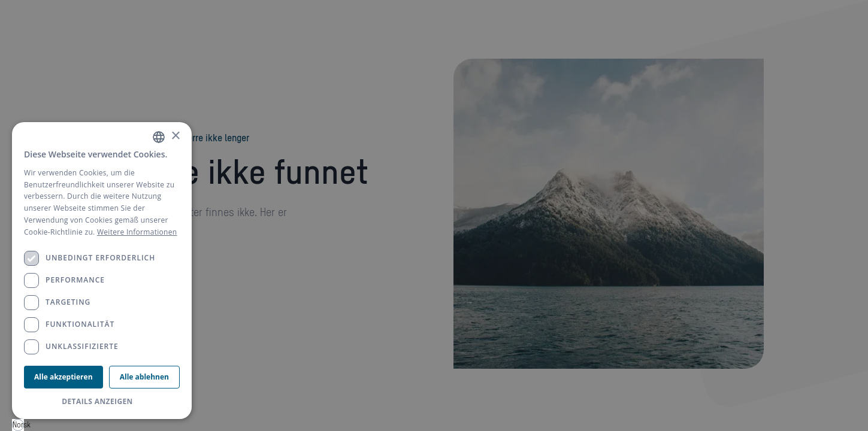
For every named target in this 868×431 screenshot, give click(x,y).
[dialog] (102, 271)
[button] (102, 402)
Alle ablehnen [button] (144, 377)
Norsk (18, 425)
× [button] (175, 136)
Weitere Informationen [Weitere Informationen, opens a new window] (137, 232)
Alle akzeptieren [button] (63, 377)
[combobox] (18, 425)
